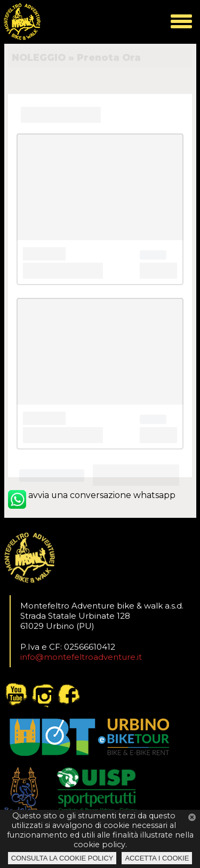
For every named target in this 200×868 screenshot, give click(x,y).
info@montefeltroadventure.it (81, 657)
